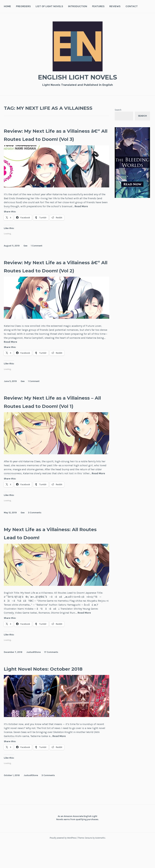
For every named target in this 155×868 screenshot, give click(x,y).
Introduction (78, 6)
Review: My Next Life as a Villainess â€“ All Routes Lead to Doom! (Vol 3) (53, 139)
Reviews (115, 6)
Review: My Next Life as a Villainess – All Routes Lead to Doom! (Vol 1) (53, 422)
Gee (25, 254)
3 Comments (35, 537)
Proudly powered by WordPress (63, 863)
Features (98, 6)
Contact (132, 6)
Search (118, 110)
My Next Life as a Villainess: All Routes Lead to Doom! (54, 558)
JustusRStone (33, 677)
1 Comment (37, 254)
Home (7, 6)
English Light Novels (78, 77)
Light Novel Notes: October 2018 (56, 693)
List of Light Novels (49, 6)
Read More (81, 215)
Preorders (23, 6)
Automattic (100, 863)
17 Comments (51, 677)
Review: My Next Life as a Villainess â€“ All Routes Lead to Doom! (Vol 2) (53, 278)
